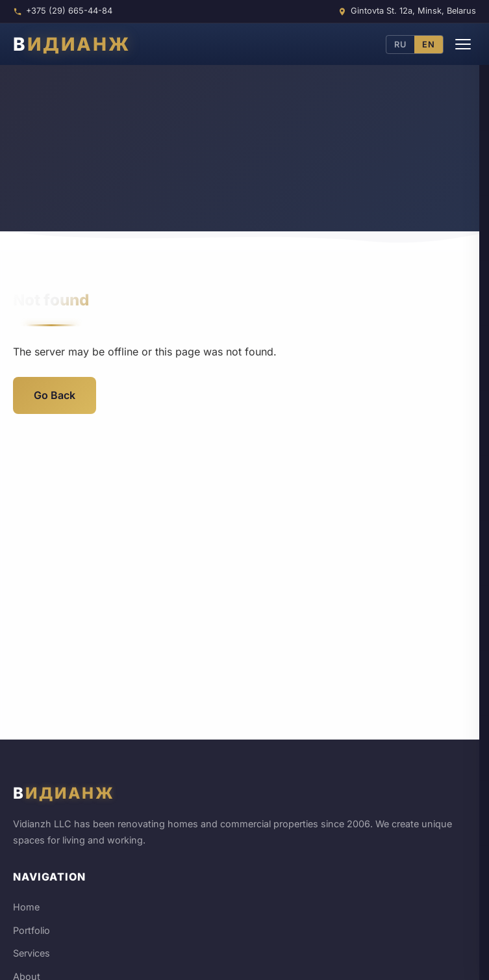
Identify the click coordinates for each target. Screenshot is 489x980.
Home (26, 907)
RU (400, 45)
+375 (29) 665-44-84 (69, 11)
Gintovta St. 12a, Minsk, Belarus (413, 11)
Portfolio (31, 930)
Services (31, 953)
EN (429, 45)
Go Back (55, 395)
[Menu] (463, 44)
